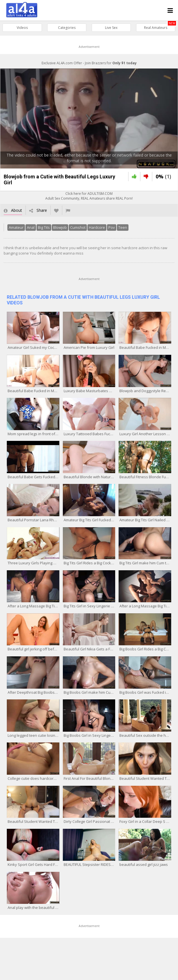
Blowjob (60, 228)
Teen (122, 228)
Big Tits (44, 228)
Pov (111, 228)
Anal (30, 228)
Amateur (16, 228)
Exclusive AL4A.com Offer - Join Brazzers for (89, 63)
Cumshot (78, 228)
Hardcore (97, 228)
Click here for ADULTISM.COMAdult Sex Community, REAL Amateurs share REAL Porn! (89, 196)
